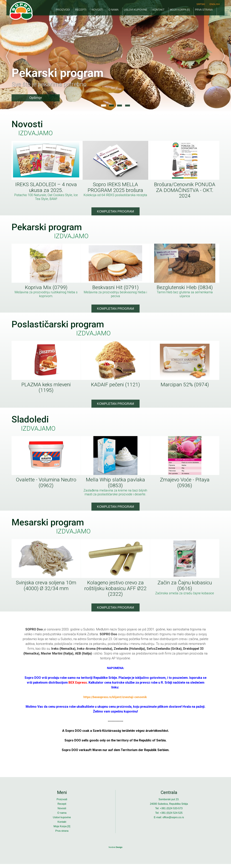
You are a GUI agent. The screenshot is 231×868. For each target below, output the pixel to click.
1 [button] (103, 106)
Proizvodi (63, 10)
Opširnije (36, 98)
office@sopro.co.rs (173, 821)
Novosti (97, 10)
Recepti (81, 10)
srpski (201, 4)
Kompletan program (116, 212)
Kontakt (158, 10)
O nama (113, 10)
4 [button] (128, 106)
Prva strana (204, 10)
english (215, 4)
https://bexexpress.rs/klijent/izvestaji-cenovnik (115, 701)
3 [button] (120, 106)
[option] (116, 56)
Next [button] (223, 56)
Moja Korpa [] (180, 10)
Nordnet (116, 851)
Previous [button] (8, 56)
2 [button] (111, 106)
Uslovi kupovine (136, 10)
